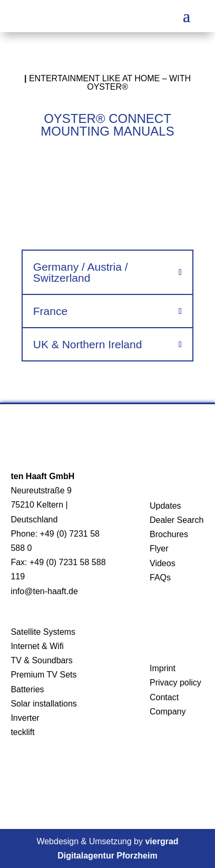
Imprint (163, 668)
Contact (164, 697)
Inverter (25, 718)
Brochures (169, 534)
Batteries (27, 689)
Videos (163, 563)
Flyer (159, 549)
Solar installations (43, 704)
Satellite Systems (43, 632)
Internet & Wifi (37, 646)
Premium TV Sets (43, 675)
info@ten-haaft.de (44, 591)
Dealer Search (177, 520)
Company (168, 712)
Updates (165, 506)
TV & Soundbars (41, 660)
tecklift (22, 732)
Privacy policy (175, 683)
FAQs (160, 578)
